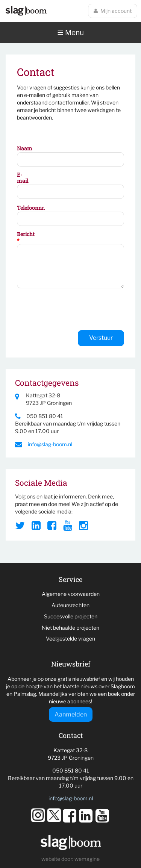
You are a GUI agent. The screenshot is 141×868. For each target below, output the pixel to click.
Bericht (25, 238)
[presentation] (74, 310)
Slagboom (26, 11)
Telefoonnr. (25, 208)
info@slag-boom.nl (44, 444)
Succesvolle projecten (71, 616)
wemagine (87, 859)
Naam (25, 149)
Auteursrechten (70, 605)
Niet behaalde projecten (70, 628)
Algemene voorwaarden (71, 594)
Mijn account (113, 11)
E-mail (23, 178)
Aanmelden (71, 714)
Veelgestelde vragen (70, 639)
